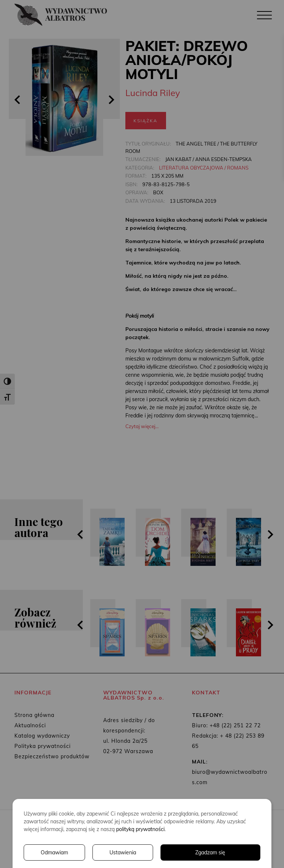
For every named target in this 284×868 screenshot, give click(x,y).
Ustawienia (123, 852)
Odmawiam (54, 852)
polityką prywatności (140, 829)
